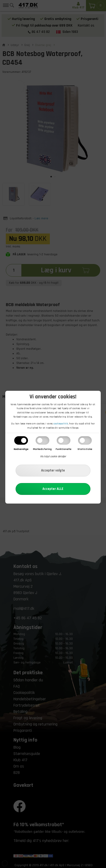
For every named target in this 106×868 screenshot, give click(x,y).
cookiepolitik (61, 424)
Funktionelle (64, 449)
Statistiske (85, 449)
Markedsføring (42, 449)
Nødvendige (21, 449)
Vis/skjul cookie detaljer (53, 456)
